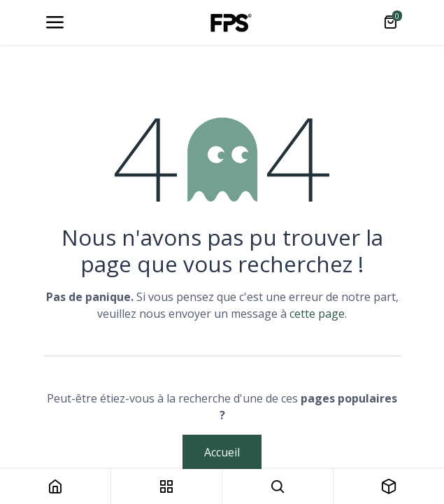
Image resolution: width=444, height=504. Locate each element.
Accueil (222, 452)
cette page (317, 314)
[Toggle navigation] (55, 22)
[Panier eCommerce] (390, 22)
